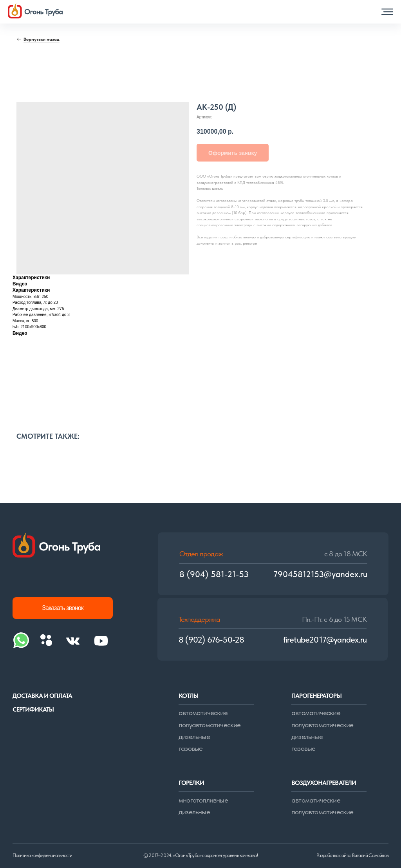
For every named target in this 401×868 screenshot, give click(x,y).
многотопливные (203, 800)
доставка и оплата (42, 696)
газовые (191, 748)
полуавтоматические (210, 725)
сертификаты (33, 709)
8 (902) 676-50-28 (211, 640)
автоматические (203, 713)
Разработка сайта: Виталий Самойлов (352, 855)
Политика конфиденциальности (42, 855)
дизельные (194, 736)
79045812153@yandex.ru (320, 574)
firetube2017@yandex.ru (325, 640)
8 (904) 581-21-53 (214, 574)
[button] (387, 12)
